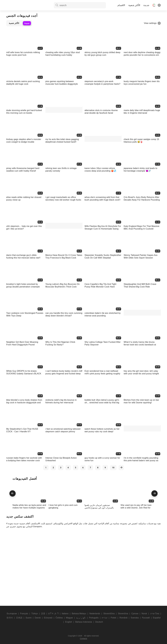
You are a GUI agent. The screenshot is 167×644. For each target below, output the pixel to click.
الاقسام (121, 5)
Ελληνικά (48, 618)
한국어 (10, 618)
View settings (152, 23)
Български (12, 614)
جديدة (146, 5)
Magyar (69, 618)
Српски (135, 614)
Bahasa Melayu (79, 614)
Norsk (144, 614)
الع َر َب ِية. (81, 618)
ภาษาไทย (155, 614)
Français (24, 614)
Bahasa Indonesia (84, 622)
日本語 (19, 618)
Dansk (38, 618)
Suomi (29, 618)
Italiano (65, 614)
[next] (121, 468)
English (69, 622)
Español (157, 618)
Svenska (135, 618)
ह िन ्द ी (53, 614)
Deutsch (99, 622)
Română (123, 618)
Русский (146, 618)
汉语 (43, 614)
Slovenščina (109, 614)
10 (113, 468)
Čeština (59, 618)
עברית (105, 618)
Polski (113, 618)
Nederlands (95, 614)
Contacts (83, 639)
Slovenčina (123, 614)
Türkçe (35, 614)
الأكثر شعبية (134, 5)
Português (94, 618)
